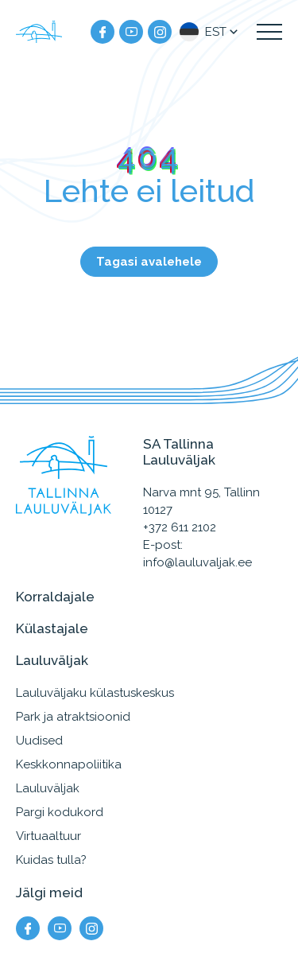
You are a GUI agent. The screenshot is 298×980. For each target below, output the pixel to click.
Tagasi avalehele (149, 262)
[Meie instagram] (160, 32)
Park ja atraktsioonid (73, 717)
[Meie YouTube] (131, 32)
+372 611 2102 (180, 527)
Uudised (39, 741)
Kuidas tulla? (51, 860)
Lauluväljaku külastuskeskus (95, 693)
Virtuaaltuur (48, 836)
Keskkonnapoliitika (69, 764)
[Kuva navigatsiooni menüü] (269, 32)
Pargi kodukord (60, 812)
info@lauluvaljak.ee (197, 562)
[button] (210, 32)
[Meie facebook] (103, 32)
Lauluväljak (48, 788)
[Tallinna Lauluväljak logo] (40, 32)
